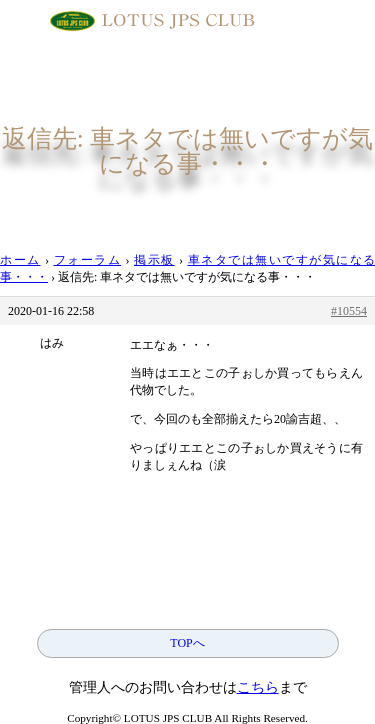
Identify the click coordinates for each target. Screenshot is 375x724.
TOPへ (187, 643)
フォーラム (88, 260)
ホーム (20, 260)
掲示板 (154, 260)
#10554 (349, 311)
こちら (258, 687)
